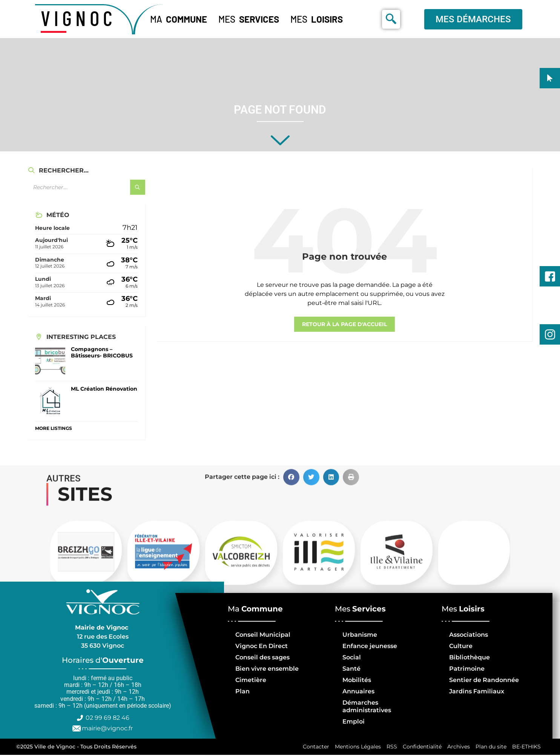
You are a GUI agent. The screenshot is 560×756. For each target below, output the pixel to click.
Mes (249, 19)
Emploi (354, 721)
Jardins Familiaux (477, 691)
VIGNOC (78, 18)
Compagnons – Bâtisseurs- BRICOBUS (102, 352)
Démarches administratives (367, 706)
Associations (469, 635)
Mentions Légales (356, 747)
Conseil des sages (262, 657)
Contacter (313, 747)
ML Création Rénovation (104, 389)
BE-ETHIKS (526, 747)
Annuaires (358, 691)
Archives (457, 747)
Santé (351, 669)
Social (352, 657)
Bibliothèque (469, 657)
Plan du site (490, 747)
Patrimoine (467, 669)
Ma (179, 19)
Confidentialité (421, 747)
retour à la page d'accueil (344, 324)
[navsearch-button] (391, 19)
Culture (461, 646)
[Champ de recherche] (86, 187)
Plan (242, 691)
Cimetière (251, 680)
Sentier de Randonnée (484, 680)
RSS (390, 747)
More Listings (54, 428)
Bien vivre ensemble (267, 669)
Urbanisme (360, 635)
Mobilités (357, 680)
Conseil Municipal (263, 635)
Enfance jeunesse (370, 646)
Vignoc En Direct (262, 646)
